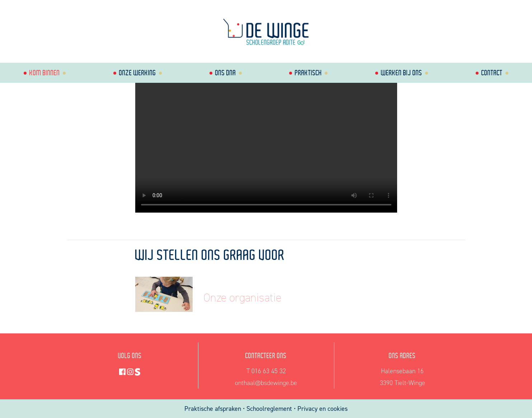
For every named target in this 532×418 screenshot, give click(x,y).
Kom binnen (45, 73)
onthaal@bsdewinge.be (266, 383)
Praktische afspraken (214, 409)
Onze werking (138, 73)
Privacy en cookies (323, 409)
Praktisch (308, 73)
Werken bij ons (402, 73)
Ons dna (226, 73)
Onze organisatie (242, 298)
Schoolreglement (269, 409)
